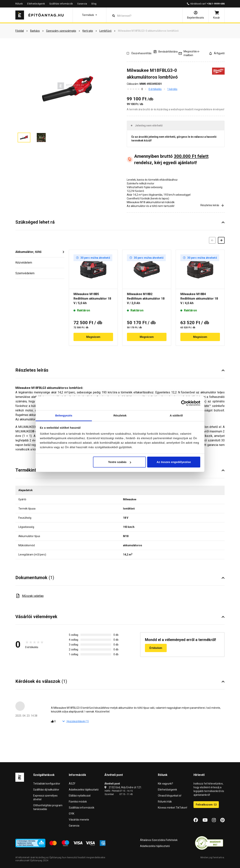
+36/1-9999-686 (216, 4)
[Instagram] (214, 820)
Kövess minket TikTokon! (172, 808)
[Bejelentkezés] (196, 15)
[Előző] (212, 240)
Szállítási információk (61, 4)
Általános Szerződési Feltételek (159, 840)
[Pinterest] (222, 820)
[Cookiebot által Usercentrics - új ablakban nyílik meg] (184, 403)
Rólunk (19, 4)
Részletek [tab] (120, 415)
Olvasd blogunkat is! (170, 796)
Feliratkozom (206, 805)
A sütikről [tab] (176, 415)
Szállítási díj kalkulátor (46, 790)
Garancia (82, 4)
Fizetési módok (78, 802)
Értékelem (156, 648)
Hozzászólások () (76, 721)
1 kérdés (172, 89)
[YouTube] (205, 820)
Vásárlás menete (79, 820)
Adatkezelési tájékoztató (84, 790)
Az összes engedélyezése (174, 462)
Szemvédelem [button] (25, 273)
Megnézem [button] (93, 337)
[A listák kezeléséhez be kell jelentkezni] (165, 51)
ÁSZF (72, 784)
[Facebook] (196, 820)
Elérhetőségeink (36, 4)
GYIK (72, 814)
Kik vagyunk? (165, 784)
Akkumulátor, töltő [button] (28, 252)
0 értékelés (155, 89)
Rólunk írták (165, 802)
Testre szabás (119, 462)
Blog (94, 4)
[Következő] (221, 240)
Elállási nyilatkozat (80, 796)
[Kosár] (217, 15)
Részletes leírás (213, 205)
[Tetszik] (54, 721)
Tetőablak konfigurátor (47, 784)
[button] (89, 15)
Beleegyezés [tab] (64, 415)
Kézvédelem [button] (24, 263)
